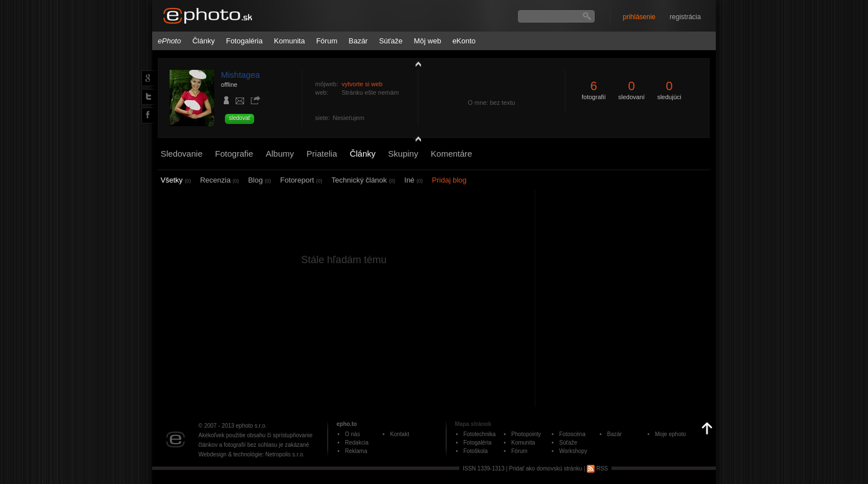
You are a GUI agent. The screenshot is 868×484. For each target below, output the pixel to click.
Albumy (280, 154)
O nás (353, 434)
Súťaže (391, 41)
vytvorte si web (362, 84)
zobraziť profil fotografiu (415, 64)
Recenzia (220, 180)
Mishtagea (240, 75)
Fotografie (234, 154)
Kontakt (400, 434)
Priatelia (322, 154)
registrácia (685, 17)
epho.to (347, 424)
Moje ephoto (670, 434)
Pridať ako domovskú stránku (546, 469)
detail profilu (415, 139)
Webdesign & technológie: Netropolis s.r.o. (251, 454)
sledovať (240, 118)
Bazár (358, 41)
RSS (597, 469)
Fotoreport (301, 180)
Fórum (327, 41)
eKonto (464, 41)
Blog (260, 180)
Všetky (176, 180)
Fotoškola (475, 451)
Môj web (427, 41)
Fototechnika (479, 434)
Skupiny (403, 154)
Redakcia (357, 443)
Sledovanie (181, 154)
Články (203, 41)
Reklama (356, 451)
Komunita (289, 41)
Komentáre (451, 154)
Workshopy (573, 451)
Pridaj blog (449, 180)
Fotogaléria (244, 41)
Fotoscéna (572, 434)
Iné (413, 180)
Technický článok (363, 180)
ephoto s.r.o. (251, 426)
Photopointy (526, 434)
